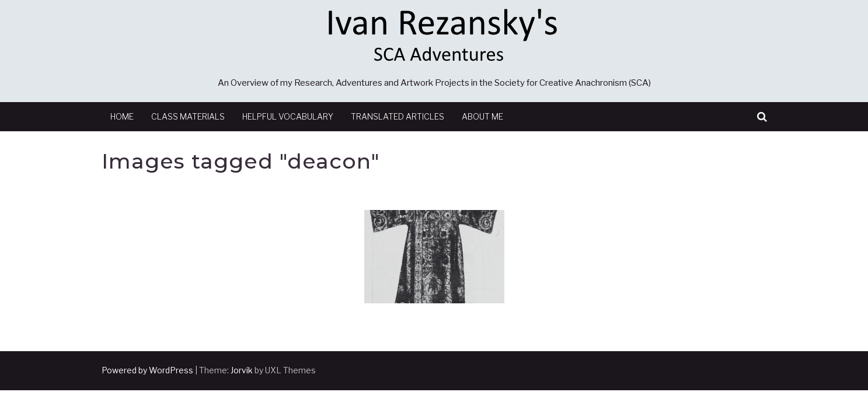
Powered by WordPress (147, 370)
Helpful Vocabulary (288, 116)
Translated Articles (398, 116)
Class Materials (188, 116)
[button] (762, 117)
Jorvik (242, 370)
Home (122, 116)
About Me (482, 116)
